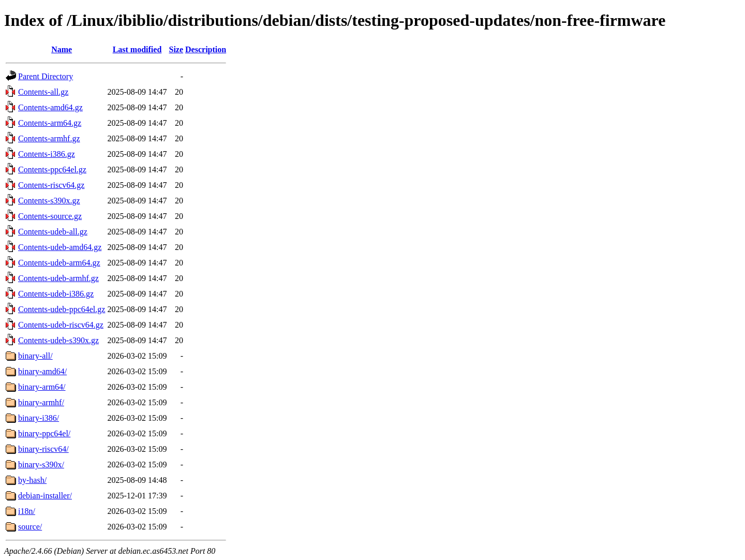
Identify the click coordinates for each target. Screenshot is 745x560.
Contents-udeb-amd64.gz (60, 247)
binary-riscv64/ (43, 449)
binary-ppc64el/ (44, 433)
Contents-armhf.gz (49, 138)
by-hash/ (32, 480)
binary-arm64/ (42, 387)
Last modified (137, 49)
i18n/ (27, 511)
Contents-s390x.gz (49, 201)
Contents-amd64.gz (50, 107)
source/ (30, 527)
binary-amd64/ (42, 371)
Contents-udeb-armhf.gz (58, 278)
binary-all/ (35, 356)
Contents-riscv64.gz (51, 185)
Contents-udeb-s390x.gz (58, 340)
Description (206, 49)
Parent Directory (46, 76)
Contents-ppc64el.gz (52, 170)
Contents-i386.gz (47, 154)
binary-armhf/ (41, 402)
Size (176, 49)
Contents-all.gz (43, 92)
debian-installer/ (45, 496)
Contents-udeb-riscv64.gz (61, 325)
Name (62, 49)
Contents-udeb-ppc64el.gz (62, 309)
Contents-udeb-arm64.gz (59, 263)
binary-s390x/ (41, 465)
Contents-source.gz (50, 216)
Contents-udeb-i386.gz (56, 294)
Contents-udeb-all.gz (53, 232)
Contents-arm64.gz (50, 123)
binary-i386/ (39, 418)
